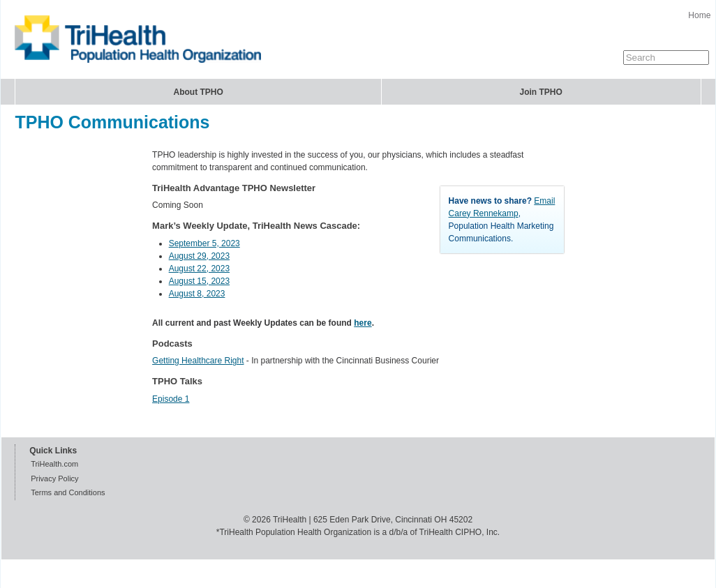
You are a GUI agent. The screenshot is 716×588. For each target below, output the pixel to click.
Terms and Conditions (68, 492)
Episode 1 (171, 399)
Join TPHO (541, 92)
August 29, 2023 (199, 256)
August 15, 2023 (199, 281)
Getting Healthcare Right (198, 361)
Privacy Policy (54, 478)
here (363, 323)
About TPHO (198, 92)
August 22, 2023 (199, 269)
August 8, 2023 (197, 294)
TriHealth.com (54, 464)
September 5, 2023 (204, 243)
